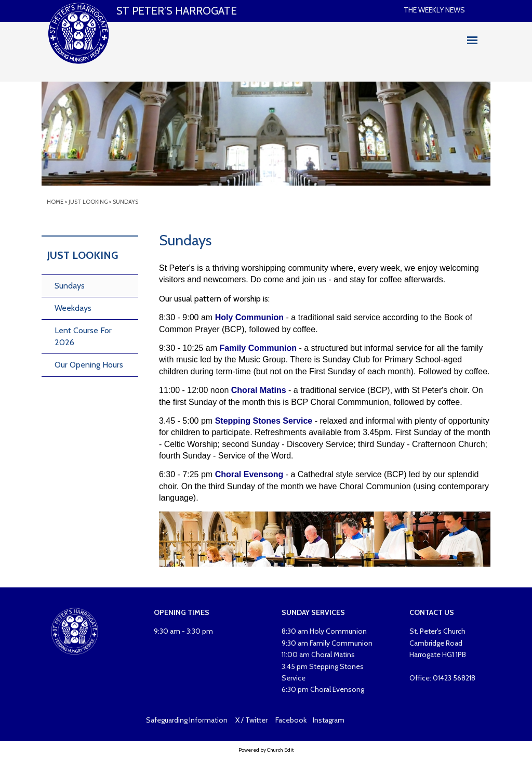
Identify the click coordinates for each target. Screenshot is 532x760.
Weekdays (73, 308)
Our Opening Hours (89, 365)
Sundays (125, 202)
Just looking (88, 202)
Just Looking (82, 255)
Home (55, 202)
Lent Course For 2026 (83, 336)
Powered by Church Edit (266, 750)
